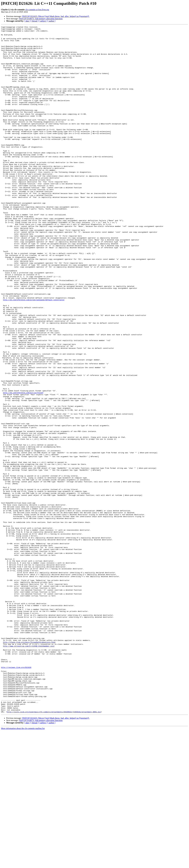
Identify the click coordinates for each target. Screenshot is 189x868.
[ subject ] (43, 21)
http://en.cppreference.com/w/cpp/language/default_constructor (34, 355)
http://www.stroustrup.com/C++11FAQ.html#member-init (29, 770)
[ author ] (52, 21)
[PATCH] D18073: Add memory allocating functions (41, 19)
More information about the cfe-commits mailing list (23, 866)
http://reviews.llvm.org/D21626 (16, 796)
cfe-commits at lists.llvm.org (37, 10)
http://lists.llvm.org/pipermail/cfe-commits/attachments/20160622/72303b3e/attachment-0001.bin (54, 849)
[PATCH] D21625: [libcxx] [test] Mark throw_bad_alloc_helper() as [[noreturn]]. (56, 16)
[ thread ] (35, 21)
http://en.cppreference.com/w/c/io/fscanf (23, 466)
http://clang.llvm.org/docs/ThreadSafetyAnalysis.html (29, 766)
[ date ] (27, 21)
